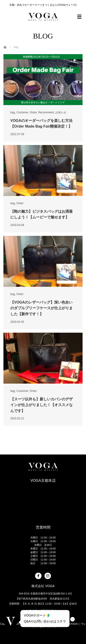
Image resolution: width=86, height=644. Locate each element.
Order (33, 112)
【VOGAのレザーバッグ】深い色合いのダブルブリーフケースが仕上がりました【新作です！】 (42, 308)
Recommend (46, 112)
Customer (22, 112)
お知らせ (61, 112)
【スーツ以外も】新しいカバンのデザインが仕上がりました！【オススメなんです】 (42, 405)
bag (13, 112)
